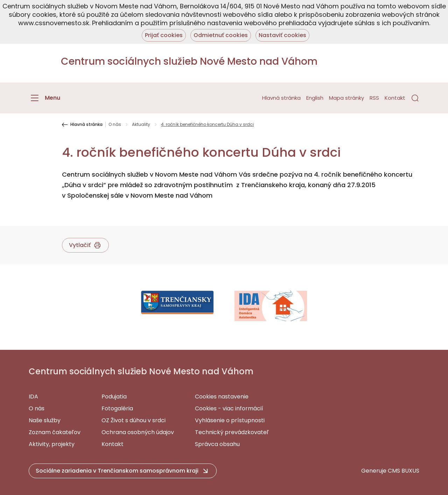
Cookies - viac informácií (229, 408)
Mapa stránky (346, 98)
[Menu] (44, 98)
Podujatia (114, 397)
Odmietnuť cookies (221, 35)
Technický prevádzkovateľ (232, 432)
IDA (33, 397)
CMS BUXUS (404, 471)
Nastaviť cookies (282, 35)
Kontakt (395, 98)
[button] (415, 98)
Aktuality (141, 125)
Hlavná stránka (281, 98)
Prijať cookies (164, 35)
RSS (374, 98)
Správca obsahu (217, 444)
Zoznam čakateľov (55, 432)
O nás (115, 125)
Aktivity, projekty (52, 444)
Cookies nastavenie (222, 397)
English (315, 98)
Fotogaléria (117, 408)
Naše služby (45, 420)
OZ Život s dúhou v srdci (134, 420)
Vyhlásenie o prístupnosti (230, 420)
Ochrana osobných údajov (138, 432)
